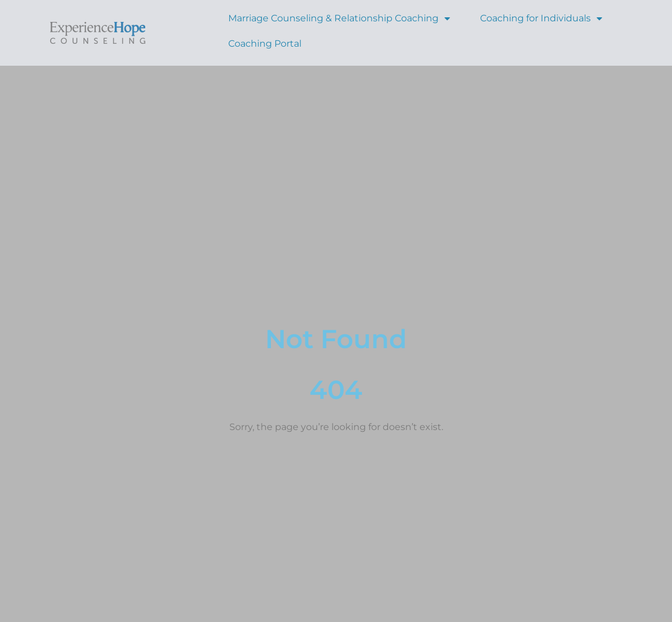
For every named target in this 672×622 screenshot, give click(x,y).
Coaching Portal (265, 44)
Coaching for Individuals (541, 18)
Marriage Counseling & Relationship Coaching (339, 18)
